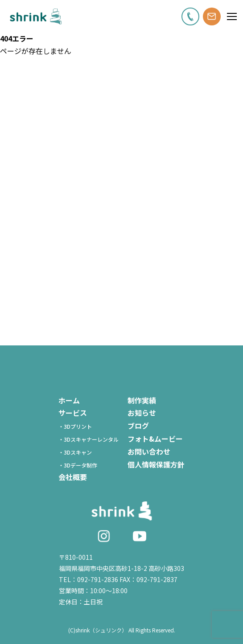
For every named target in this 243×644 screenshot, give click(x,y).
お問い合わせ (149, 451)
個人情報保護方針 (156, 464)
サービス (73, 413)
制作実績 (142, 400)
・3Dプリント (78, 426)
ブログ (138, 426)
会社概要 (73, 477)
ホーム (69, 400)
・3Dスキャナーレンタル (91, 439)
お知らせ (142, 413)
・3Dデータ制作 (80, 465)
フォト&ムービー (155, 439)
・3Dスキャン (78, 452)
